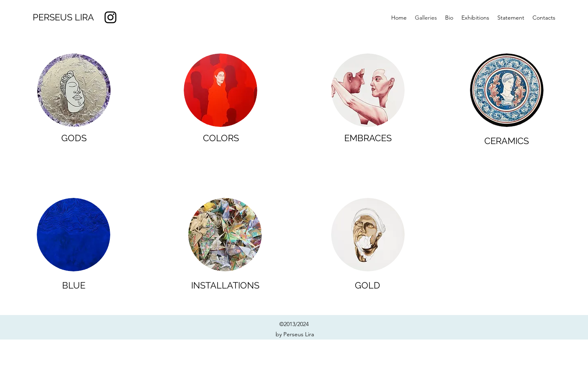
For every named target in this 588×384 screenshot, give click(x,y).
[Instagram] (110, 17)
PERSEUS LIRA (63, 17)
